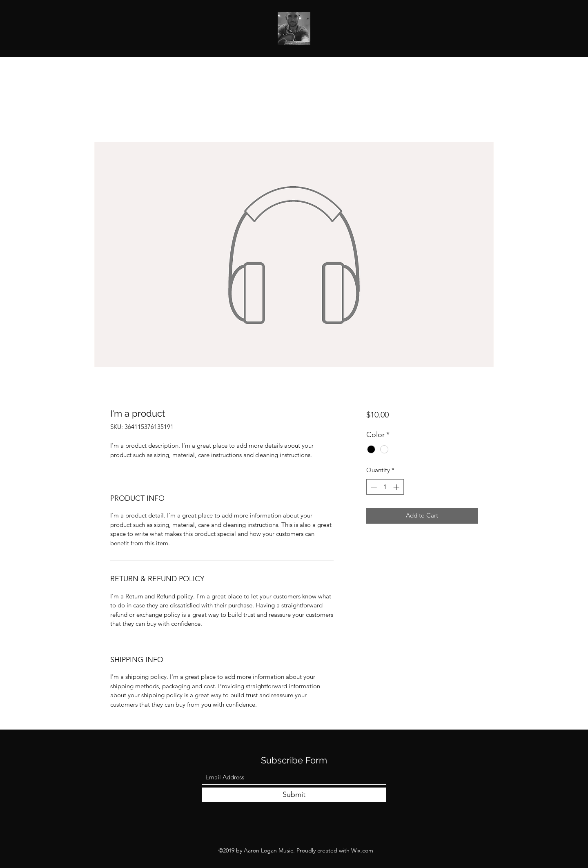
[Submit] (294, 795)
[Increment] (397, 487)
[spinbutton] (385, 487)
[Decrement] (373, 487)
